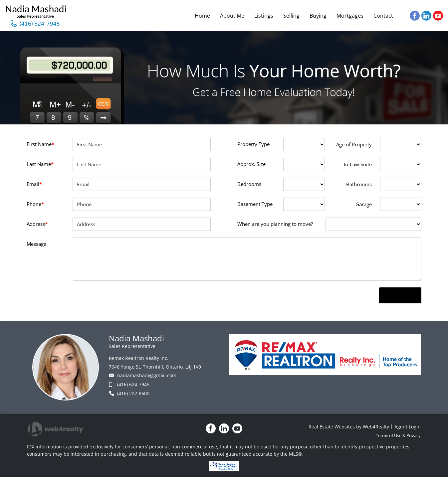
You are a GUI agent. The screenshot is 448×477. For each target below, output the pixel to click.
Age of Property (354, 144)
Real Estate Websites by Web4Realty (349, 427)
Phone (35, 204)
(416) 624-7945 (133, 384)
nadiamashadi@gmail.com (147, 375)
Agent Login (408, 427)
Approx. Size (251, 164)
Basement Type (255, 204)
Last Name (40, 164)
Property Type (253, 144)
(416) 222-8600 (133, 393)
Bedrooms (249, 184)
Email (34, 184)
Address (37, 224)
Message (36, 244)
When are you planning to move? (275, 224)
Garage (364, 204)
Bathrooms (359, 184)
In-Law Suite (358, 164)
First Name (40, 144)
